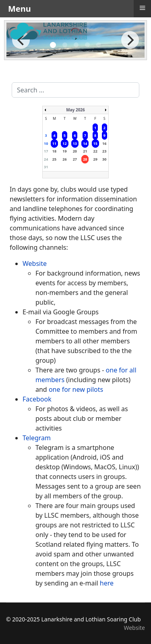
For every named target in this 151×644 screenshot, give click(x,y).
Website (35, 263)
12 (64, 143)
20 (75, 151)
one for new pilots (76, 389)
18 (54, 151)
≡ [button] (142, 8)
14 (85, 143)
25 (54, 159)
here (107, 583)
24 (46, 159)
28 (85, 159)
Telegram (37, 438)
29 (95, 159)
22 (95, 151)
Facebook (37, 399)
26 (64, 159)
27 (75, 159)
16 (104, 143)
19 (64, 151)
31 (46, 167)
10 (46, 143)
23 (104, 151)
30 (104, 159)
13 (75, 143)
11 (54, 143)
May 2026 (75, 110)
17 (46, 151)
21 (85, 151)
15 (95, 143)
